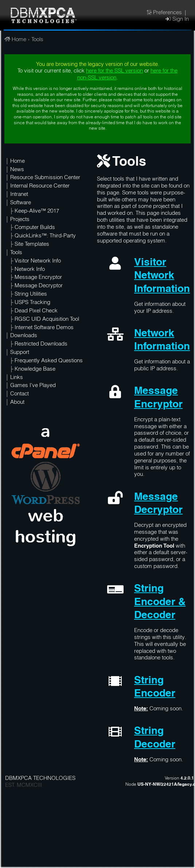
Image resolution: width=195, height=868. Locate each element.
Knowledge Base (35, 370)
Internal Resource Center (40, 186)
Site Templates (32, 245)
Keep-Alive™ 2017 (37, 212)
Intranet (19, 195)
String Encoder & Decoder (160, 602)
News (17, 170)
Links (17, 378)
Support (20, 353)
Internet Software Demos (44, 328)
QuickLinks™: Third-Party (45, 236)
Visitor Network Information (162, 276)
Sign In (177, 20)
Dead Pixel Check (36, 311)
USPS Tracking (32, 303)
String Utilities (31, 295)
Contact (19, 394)
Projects (20, 220)
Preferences (164, 13)
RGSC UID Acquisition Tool (47, 320)
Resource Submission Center (45, 178)
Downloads (24, 336)
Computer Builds (35, 228)
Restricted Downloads (41, 344)
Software (21, 203)
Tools (37, 40)
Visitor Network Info (38, 261)
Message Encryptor (38, 278)
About (17, 403)
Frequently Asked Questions (49, 361)
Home (15, 40)
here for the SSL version (114, 71)
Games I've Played (33, 386)
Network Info (30, 270)
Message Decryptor (39, 286)
